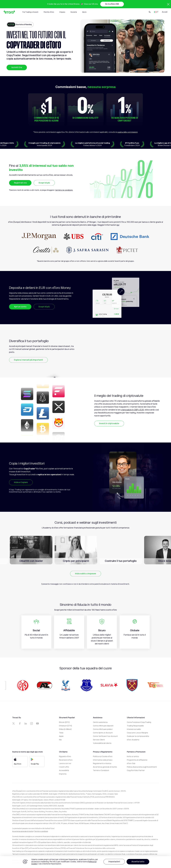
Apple (61, 736)
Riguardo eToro (65, 757)
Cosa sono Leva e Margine (137, 733)
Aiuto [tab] (84, 12)
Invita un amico (133, 757)
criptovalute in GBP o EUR (132, 410)
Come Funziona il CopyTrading (139, 722)
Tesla (61, 733)
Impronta (63, 774)
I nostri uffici (64, 767)
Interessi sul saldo (134, 729)
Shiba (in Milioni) (65, 729)
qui (118, 225)
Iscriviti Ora (17, 67)
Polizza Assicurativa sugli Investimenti (142, 767)
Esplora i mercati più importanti (28, 360)
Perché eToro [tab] (49, 12)
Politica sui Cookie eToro (103, 757)
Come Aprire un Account (103, 733)
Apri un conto (20, 307)
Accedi (165, 12)
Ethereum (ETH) (65, 726)
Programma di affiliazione (137, 760)
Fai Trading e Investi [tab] (30, 12)
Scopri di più (44, 183)
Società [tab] (74, 12)
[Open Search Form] (150, 12)
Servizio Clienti (99, 740)
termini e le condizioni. (64, 190)
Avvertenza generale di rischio (105, 767)
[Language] (156, 12)
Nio (60, 740)
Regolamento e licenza (102, 764)
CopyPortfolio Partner (136, 771)
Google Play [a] (35, 761)
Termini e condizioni (41, 831)
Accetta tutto (138, 862)
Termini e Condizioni (101, 771)
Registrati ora (20, 183)
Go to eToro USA (112, 4)
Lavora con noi (65, 764)
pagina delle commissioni (128, 132)
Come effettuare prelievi (103, 729)
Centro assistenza (100, 722)
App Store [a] (18, 761)
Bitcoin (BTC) (64, 722)
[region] (85, 862)
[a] (14, 724)
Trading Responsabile (135, 726)
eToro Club (131, 764)
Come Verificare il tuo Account (105, 736)
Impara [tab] (62, 12)
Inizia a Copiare (21, 482)
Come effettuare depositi (103, 726)
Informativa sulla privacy (103, 760)
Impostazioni (114, 862)
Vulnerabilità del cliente (102, 743)
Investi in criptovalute (109, 423)
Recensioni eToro (66, 760)
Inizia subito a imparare (86, 574)
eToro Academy (133, 740)
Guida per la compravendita (138, 736)
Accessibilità (64, 771)
